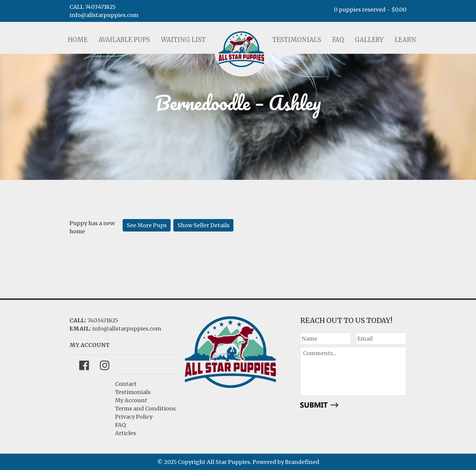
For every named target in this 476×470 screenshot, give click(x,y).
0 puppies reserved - (370, 10)
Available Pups (124, 40)
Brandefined (302, 462)
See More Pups (147, 225)
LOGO (241, 49)
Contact (126, 384)
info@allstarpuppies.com (104, 15)
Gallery (369, 40)
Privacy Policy (134, 417)
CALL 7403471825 (93, 7)
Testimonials (297, 40)
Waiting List (183, 40)
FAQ (338, 40)
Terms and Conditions (145, 408)
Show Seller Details (204, 225)
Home (78, 40)
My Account (131, 400)
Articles (126, 433)
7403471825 (103, 320)
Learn (405, 40)
